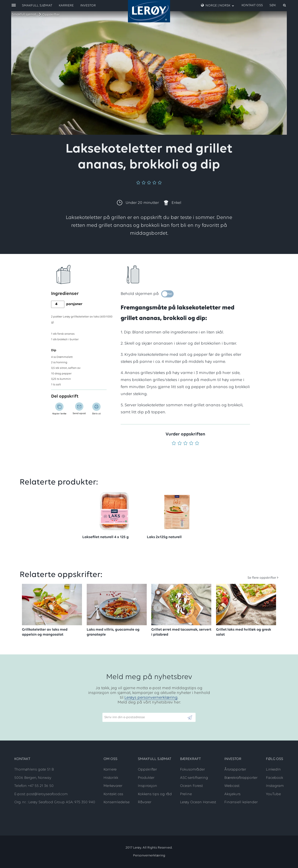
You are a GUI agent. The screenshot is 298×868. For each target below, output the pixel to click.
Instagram (275, 786)
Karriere (66, 6)
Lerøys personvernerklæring (151, 698)
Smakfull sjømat (24, 14)
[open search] (278, 5)
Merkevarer (113, 786)
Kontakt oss (252, 5)
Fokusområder (192, 770)
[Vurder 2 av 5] (180, 444)
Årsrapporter (235, 770)
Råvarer (145, 802)
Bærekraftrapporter (241, 778)
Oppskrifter (51, 15)
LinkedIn (273, 770)
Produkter (146, 778)
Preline (186, 794)
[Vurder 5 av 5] (197, 444)
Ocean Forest (191, 786)
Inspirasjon (147, 786)
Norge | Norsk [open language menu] (217, 5)
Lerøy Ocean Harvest (198, 802)
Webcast (232, 786)
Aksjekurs (232, 794)
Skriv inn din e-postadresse (123, 711)
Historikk (111, 778)
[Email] (145, 717)
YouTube (273, 794)
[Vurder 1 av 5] (174, 444)
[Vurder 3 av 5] (185, 444)
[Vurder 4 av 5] (191, 444)
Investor (88, 6)
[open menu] (14, 5)
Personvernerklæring (149, 856)
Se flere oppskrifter (262, 578)
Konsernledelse (117, 802)
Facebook (275, 778)
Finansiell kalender (241, 802)
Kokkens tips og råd (155, 794)
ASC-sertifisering (194, 778)
